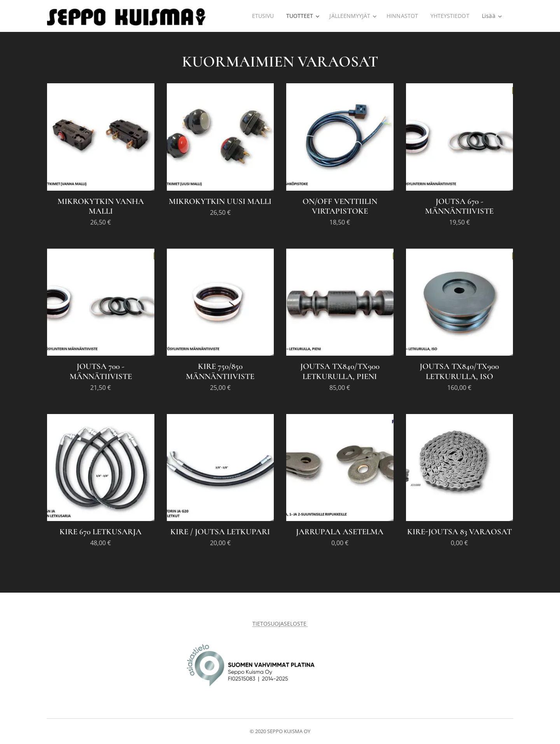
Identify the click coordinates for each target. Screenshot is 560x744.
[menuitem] (261, 16)
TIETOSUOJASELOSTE (280, 624)
